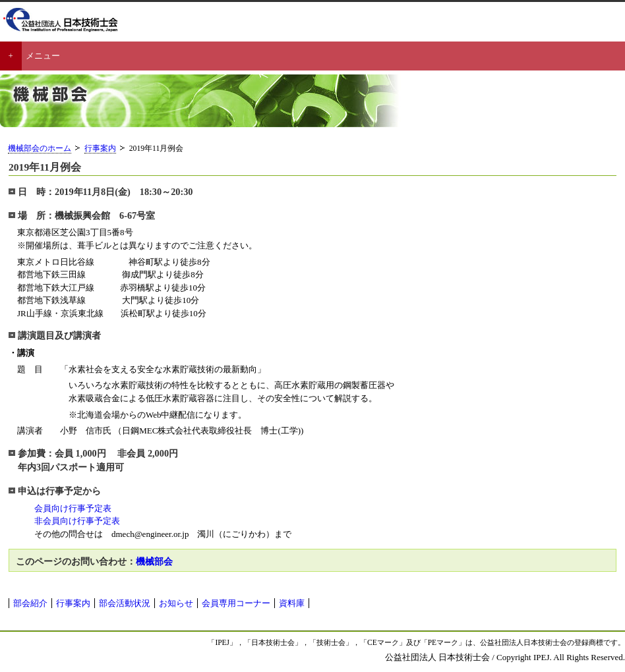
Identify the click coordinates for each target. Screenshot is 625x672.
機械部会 (154, 561)
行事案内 (100, 149)
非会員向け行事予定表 (77, 521)
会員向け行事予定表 (69, 508)
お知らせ (176, 603)
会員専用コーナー (236, 603)
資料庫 (292, 603)
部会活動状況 (125, 603)
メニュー (43, 56)
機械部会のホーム (40, 149)
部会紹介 (30, 603)
